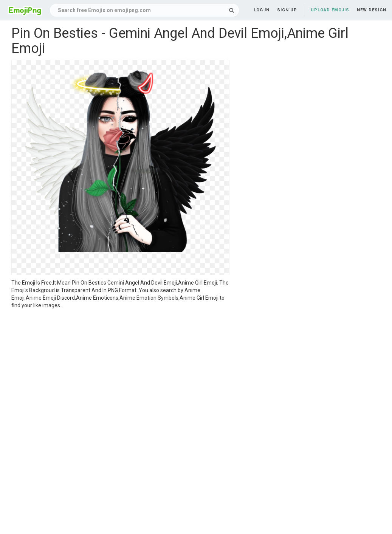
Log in (262, 10)
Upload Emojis (330, 10)
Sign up (287, 10)
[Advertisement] (120, 366)
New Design (372, 10)
